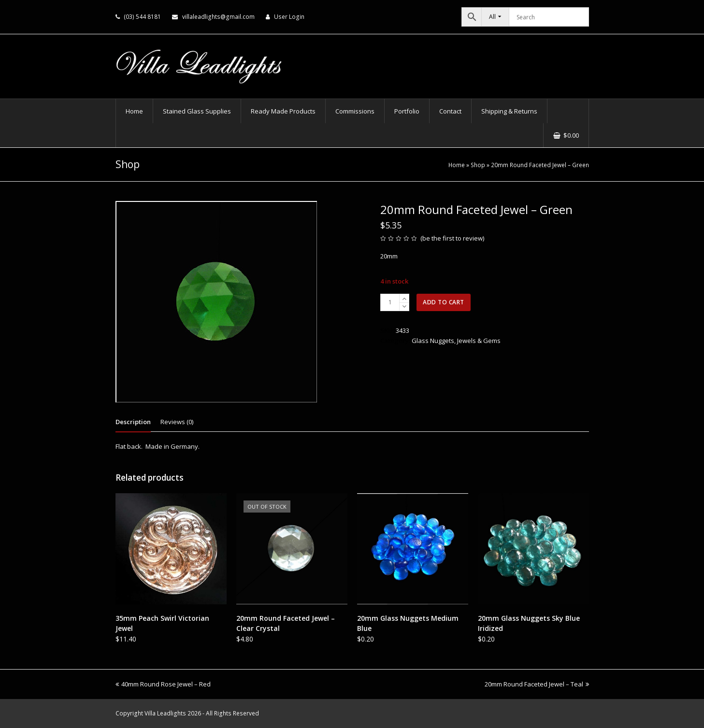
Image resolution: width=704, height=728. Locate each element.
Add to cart (444, 302)
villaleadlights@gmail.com (218, 17)
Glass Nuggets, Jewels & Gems (456, 341)
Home (457, 165)
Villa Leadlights (165, 713)
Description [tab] (133, 422)
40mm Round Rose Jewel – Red (163, 684)
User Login (289, 17)
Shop (478, 165)
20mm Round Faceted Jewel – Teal (537, 684)
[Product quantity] (390, 302)
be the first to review (453, 238)
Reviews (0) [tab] (177, 422)
